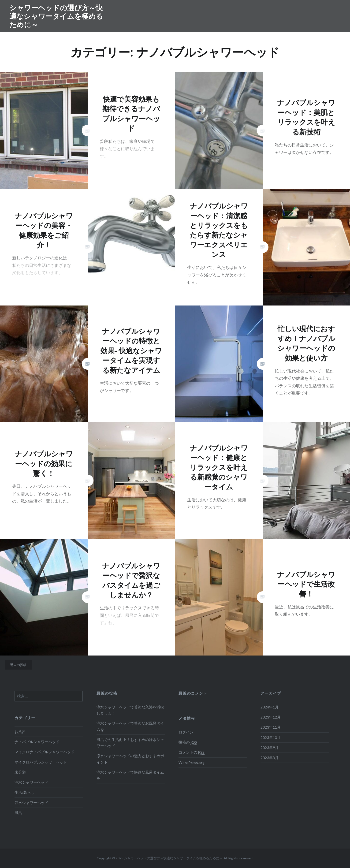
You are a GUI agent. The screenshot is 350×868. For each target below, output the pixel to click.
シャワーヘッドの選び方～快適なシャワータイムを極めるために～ (56, 16)
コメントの (192, 752)
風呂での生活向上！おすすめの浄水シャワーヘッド (130, 743)
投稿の (188, 742)
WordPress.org (192, 762)
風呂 (18, 813)
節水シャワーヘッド (31, 803)
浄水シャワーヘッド (31, 782)
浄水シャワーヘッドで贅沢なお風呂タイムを (130, 726)
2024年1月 (270, 707)
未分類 (20, 772)
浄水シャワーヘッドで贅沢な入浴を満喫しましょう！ (130, 710)
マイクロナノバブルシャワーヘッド (45, 752)
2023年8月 (270, 758)
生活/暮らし (25, 792)
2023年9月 (270, 747)
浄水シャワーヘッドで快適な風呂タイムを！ (130, 775)
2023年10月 (271, 737)
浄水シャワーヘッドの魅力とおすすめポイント (130, 759)
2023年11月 (271, 727)
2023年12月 (271, 717)
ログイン (186, 732)
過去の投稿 (18, 665)
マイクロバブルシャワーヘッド (41, 762)
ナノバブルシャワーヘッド (37, 742)
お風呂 (20, 732)
